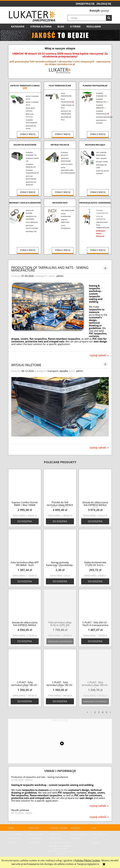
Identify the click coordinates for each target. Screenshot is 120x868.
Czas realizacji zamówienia (60, 842)
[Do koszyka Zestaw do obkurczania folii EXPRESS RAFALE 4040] (95, 521)
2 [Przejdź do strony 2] (95, 712)
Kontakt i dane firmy (99, 834)
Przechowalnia (34, 842)
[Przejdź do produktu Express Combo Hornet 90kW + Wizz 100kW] (25, 486)
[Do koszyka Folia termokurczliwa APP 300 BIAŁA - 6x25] (25, 581)
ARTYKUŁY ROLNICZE (60, 145)
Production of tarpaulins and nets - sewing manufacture (50, 268)
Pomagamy (95, 842)
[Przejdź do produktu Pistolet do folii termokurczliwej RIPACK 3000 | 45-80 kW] (60, 486)
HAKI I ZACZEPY (101, 158)
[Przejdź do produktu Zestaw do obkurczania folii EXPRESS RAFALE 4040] (95, 486)
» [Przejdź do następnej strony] (110, 712)
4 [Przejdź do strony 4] (103, 712)
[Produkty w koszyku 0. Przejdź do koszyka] (99, 11)
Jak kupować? (76, 838)
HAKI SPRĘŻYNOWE (68, 210)
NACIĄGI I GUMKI (102, 162)
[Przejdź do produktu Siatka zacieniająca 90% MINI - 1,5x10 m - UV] (60, 753)
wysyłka (64, 371)
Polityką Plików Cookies (87, 860)
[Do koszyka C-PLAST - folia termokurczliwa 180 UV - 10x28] (25, 701)
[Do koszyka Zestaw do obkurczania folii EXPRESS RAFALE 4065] (25, 641)
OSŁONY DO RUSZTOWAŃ (25, 145)
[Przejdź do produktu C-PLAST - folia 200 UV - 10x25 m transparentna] (95, 606)
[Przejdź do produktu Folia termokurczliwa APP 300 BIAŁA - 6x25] (25, 546)
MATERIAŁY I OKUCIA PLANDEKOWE (25, 203)
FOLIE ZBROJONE (32, 222)
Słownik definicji (14, 838)
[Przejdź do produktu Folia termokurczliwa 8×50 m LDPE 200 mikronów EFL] (60, 606)
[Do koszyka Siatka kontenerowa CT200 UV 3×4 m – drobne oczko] (95, 581)
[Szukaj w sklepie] (90, 18)
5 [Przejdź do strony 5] (106, 712)
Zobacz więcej (28, 134)
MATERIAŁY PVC (31, 231)
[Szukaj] (109, 18)
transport (53, 371)
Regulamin (12, 842)
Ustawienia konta (36, 838)
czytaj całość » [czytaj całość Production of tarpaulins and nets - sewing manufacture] (99, 355)
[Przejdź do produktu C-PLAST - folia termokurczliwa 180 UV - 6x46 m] (95, 666)
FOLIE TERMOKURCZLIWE (60, 86)
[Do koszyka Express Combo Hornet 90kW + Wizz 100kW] (25, 521)
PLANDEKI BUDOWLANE (104, 117)
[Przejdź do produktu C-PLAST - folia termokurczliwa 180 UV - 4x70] (60, 666)
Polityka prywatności (78, 834)
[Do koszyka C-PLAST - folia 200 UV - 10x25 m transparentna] (95, 641)
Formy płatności (56, 834)
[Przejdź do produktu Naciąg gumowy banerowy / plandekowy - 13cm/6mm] (60, 546)
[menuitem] (18, 27)
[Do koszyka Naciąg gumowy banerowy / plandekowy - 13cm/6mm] (60, 581)
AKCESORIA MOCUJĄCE (95, 145)
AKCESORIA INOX (60, 203)
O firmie (94, 838)
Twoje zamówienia (36, 834)
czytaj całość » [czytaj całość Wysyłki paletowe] (99, 447)
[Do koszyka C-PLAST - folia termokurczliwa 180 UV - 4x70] (60, 701)
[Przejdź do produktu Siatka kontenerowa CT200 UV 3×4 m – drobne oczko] (95, 546)
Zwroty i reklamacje (16, 834)
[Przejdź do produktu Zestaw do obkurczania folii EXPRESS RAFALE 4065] (25, 606)
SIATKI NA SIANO (67, 164)
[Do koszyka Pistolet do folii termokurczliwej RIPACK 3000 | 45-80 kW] (60, 521)
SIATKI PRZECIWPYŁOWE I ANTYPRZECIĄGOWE (68, 170)
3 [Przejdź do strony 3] (99, 712)
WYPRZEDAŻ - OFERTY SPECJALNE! (101, 234)
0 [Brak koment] (105, 268)
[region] (60, 35)
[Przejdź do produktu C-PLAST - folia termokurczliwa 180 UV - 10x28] (25, 666)
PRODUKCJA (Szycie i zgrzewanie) (95, 203)
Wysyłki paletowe (26, 365)
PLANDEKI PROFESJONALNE (95, 86)
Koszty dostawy (56, 838)
